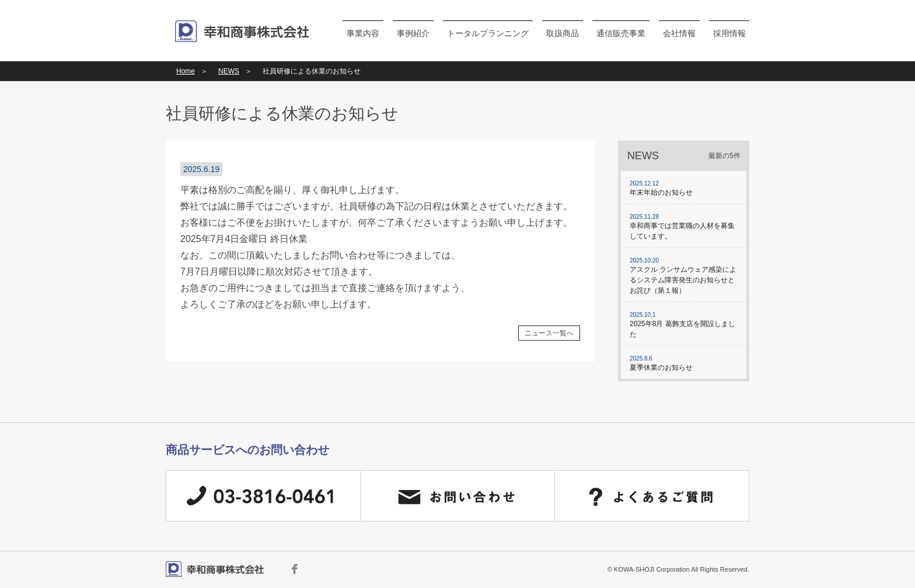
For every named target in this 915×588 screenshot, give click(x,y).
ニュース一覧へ (549, 333)
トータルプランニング (488, 33)
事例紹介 (413, 33)
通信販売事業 (621, 33)
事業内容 (363, 33)
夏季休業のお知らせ (684, 363)
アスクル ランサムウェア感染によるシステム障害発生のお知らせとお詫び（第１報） (684, 276)
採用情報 (729, 33)
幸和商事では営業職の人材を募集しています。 (684, 227)
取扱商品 (563, 33)
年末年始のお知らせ (684, 188)
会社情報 (679, 33)
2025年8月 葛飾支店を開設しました (684, 325)
